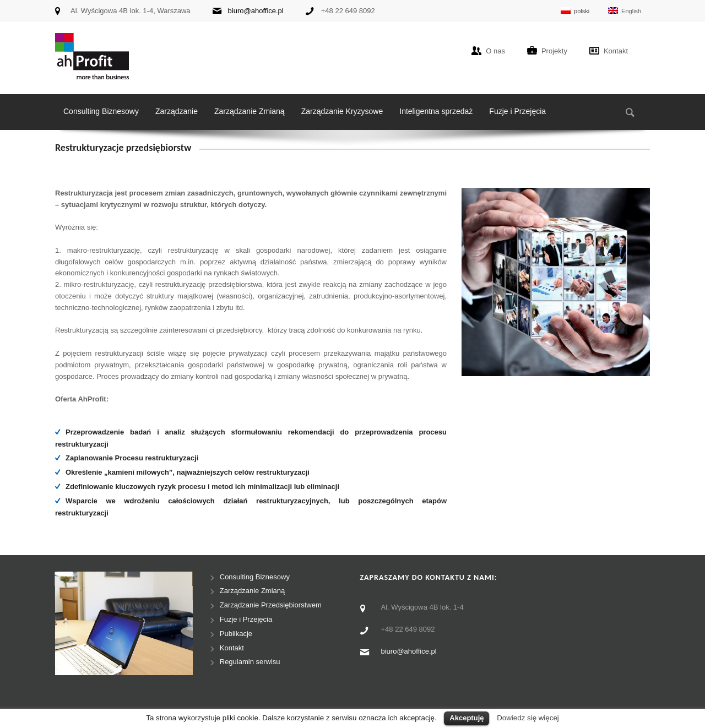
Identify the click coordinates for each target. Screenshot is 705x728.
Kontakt (616, 51)
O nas (495, 51)
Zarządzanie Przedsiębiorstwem (271, 605)
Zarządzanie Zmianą (250, 111)
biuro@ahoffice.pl (256, 11)
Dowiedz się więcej (528, 718)
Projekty (554, 51)
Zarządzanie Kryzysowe (342, 111)
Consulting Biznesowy (101, 111)
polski (575, 11)
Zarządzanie (177, 111)
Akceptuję (467, 718)
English (625, 11)
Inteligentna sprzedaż (436, 111)
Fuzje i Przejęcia (517, 111)
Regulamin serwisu (250, 662)
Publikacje (236, 634)
